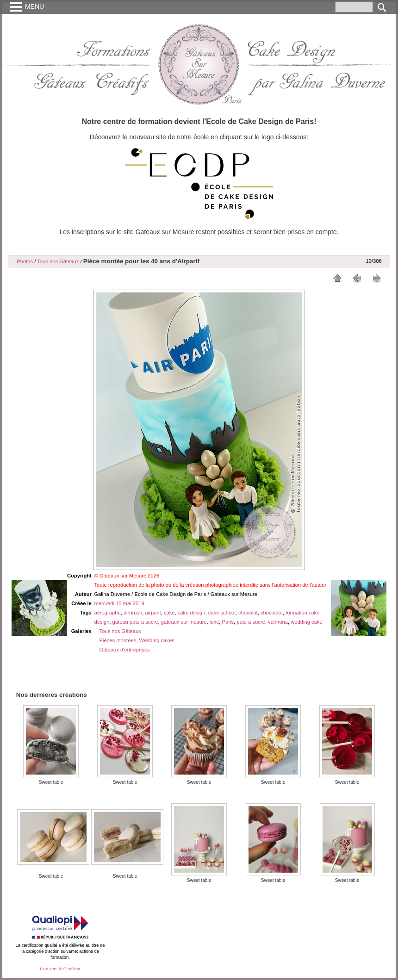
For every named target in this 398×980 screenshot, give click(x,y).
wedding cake (306, 622)
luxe (215, 622)
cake (169, 613)
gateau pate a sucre (135, 622)
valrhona (278, 622)
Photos (25, 261)
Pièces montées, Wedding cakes (137, 640)
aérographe (107, 613)
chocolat (248, 613)
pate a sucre (251, 622)
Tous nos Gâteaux (58, 261)
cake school (222, 613)
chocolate (272, 613)
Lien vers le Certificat (60, 969)
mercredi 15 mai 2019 (119, 603)
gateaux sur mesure (184, 622)
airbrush (133, 613)
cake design (192, 613)
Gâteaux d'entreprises (125, 650)
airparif (153, 613)
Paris (228, 622)
